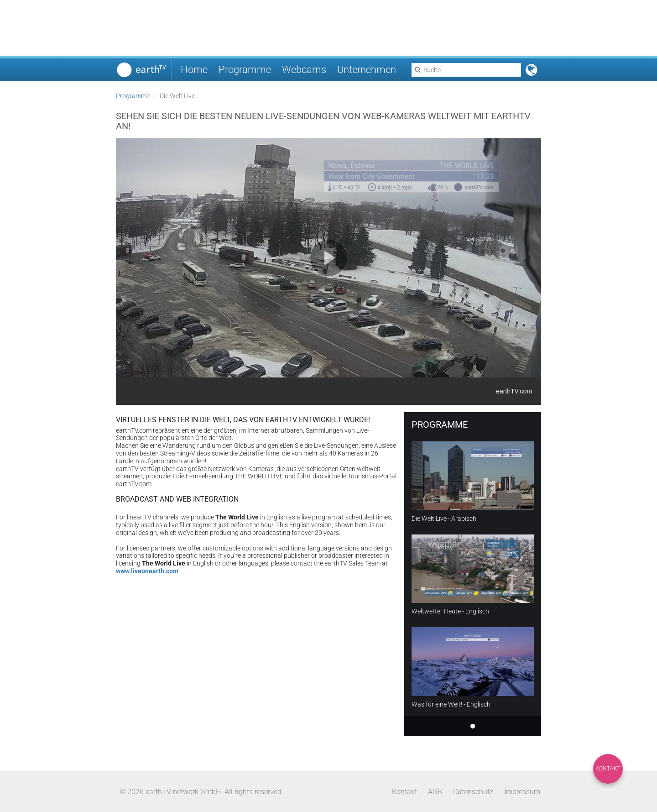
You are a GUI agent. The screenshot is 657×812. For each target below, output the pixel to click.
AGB (435, 792)
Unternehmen (367, 70)
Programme (245, 70)
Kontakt (608, 769)
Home (194, 70)
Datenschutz (473, 792)
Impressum (522, 792)
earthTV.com (514, 391)
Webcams (304, 70)
